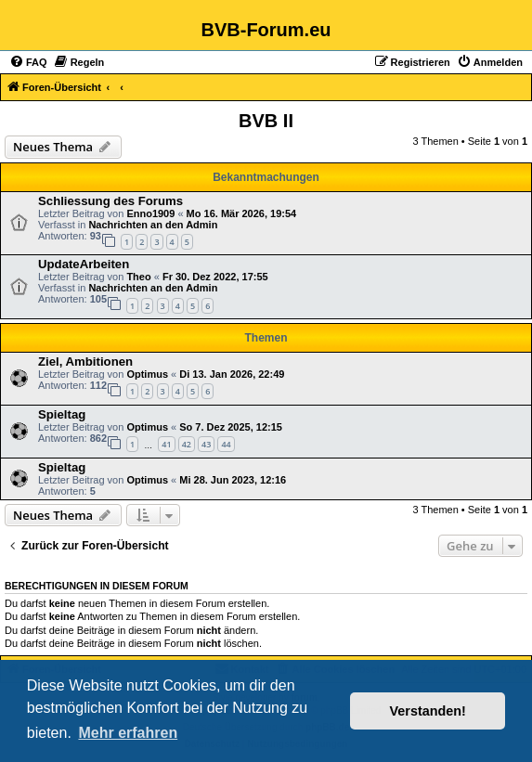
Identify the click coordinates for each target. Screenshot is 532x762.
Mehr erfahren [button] (128, 733)
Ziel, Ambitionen (85, 362)
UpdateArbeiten (84, 264)
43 (206, 444)
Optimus (147, 374)
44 (226, 444)
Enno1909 (150, 213)
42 (187, 444)
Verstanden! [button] (428, 711)
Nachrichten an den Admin (153, 225)
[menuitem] (28, 62)
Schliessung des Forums (110, 201)
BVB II (266, 121)
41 (166, 444)
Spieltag (62, 414)
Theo (138, 277)
